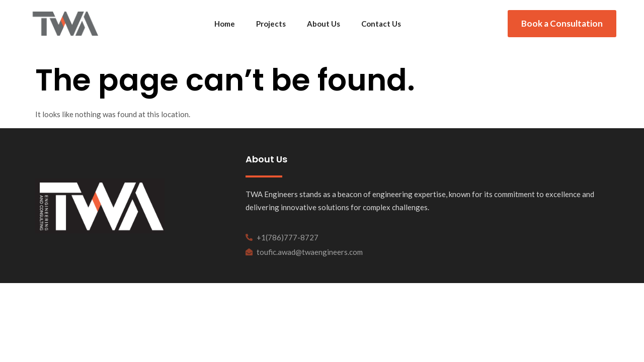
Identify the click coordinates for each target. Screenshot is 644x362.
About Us (324, 24)
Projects (271, 24)
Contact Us (381, 24)
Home (225, 24)
